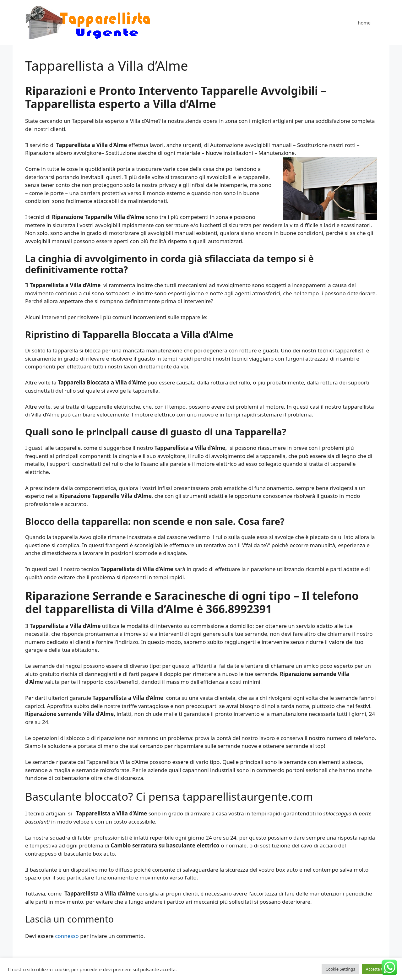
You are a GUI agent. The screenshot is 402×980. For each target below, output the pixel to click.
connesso (67, 936)
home (364, 23)
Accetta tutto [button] (378, 969)
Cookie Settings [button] (340, 969)
